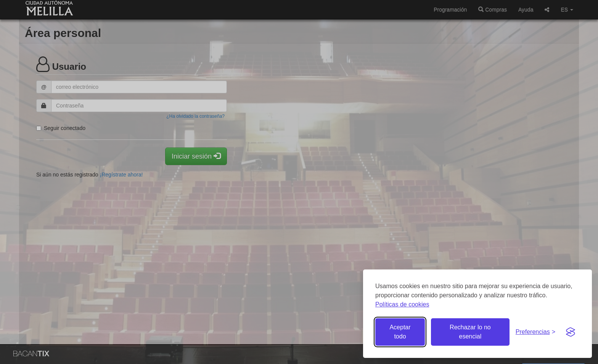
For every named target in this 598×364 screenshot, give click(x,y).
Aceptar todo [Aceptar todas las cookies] (400, 332)
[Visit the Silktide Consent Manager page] (571, 332)
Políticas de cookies (402, 304)
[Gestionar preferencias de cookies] (535, 332)
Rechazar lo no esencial (470, 332)
